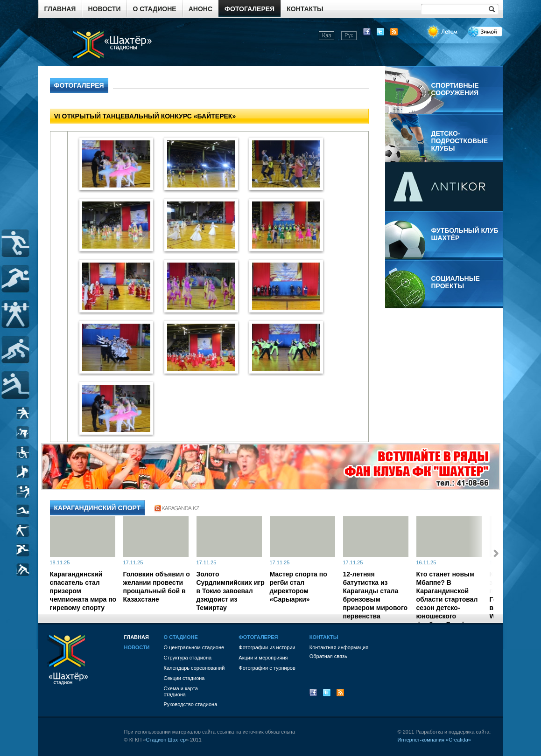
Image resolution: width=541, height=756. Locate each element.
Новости (104, 9)
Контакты (305, 9)
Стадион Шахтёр (166, 740)
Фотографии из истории (267, 647)
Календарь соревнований (194, 668)
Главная (60, 9)
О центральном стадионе (194, 647)
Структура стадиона (188, 658)
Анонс (200, 9)
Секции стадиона (184, 678)
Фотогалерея (249, 9)
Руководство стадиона (191, 704)
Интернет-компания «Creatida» (434, 740)
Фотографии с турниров (267, 668)
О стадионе (154, 9)
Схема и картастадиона (181, 691)
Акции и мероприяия (263, 658)
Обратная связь (328, 656)
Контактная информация (339, 647)
